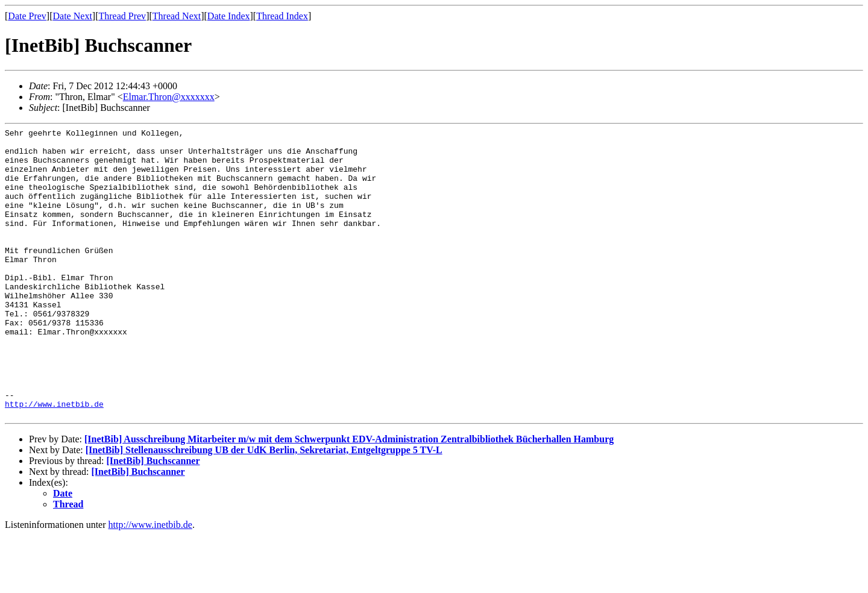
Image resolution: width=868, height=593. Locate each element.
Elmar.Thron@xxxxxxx (169, 97)
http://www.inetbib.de (54, 460)
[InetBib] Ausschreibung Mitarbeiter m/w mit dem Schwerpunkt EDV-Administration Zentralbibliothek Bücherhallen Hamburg (349, 497)
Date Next (73, 16)
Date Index (229, 16)
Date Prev (27, 16)
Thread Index (282, 16)
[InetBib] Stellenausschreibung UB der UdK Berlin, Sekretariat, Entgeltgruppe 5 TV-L (264, 508)
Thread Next (177, 16)
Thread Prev (122, 16)
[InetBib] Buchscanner (153, 519)
